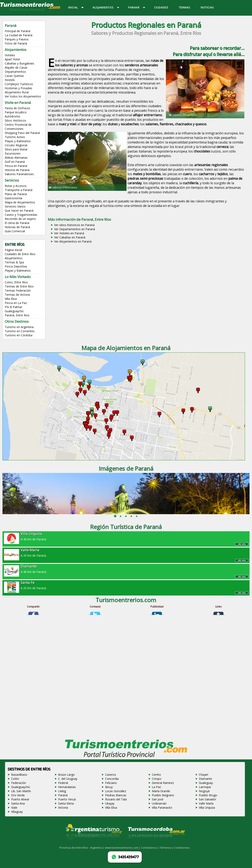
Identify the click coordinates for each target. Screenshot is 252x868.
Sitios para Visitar (16, 149)
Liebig (62, 791)
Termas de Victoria (17, 295)
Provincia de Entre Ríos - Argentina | (82, 848)
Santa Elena (66, 803)
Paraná (63, 795)
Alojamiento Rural (17, 92)
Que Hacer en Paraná (19, 211)
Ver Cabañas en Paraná (70, 237)
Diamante (205, 779)
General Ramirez (163, 783)
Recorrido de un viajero (20, 219)
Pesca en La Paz (16, 303)
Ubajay (110, 803)
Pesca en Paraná (16, 166)
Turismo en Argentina (19, 327)
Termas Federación (18, 290)
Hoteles (10, 55)
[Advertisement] (146, 277)
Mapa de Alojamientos (20, 202)
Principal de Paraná (18, 31)
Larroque (205, 787)
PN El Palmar (13, 307)
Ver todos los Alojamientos (23, 96)
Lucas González (116, 791)
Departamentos (15, 72)
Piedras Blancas (116, 795)
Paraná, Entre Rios (17, 315)
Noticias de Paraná (17, 227)
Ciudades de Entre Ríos (20, 254)
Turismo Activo (15, 137)
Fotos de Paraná (16, 43)
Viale (14, 808)
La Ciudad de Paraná (19, 35)
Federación (19, 783)
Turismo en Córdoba (19, 335)
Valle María (206, 803)
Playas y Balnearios (18, 141)
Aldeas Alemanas (16, 158)
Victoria (63, 808)
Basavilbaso (19, 775)
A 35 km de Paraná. (126, 552)
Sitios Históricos (15, 120)
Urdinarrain (159, 803)
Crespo (157, 779)
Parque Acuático (16, 112)
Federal (63, 783)
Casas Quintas (14, 76)
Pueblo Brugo (208, 795)
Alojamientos (14, 258)
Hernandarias (67, 787)
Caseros (111, 775)
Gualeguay (206, 783)
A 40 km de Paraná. (126, 536)
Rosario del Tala (116, 799)
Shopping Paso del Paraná (22, 133)
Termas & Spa (14, 262)
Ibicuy (109, 787)
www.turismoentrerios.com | (123, 848)
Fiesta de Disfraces (18, 108)
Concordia (112, 779)
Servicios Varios (15, 206)
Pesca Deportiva (16, 266)
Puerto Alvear (20, 799)
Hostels (10, 80)
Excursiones (13, 153)
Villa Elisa (11, 299)
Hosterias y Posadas (18, 88)
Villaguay (17, 812)
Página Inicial (13, 250)
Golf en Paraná (15, 162)
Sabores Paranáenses (19, 174)
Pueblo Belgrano (163, 795)
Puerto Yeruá (67, 799)
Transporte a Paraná (19, 190)
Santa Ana (18, 803)
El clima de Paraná (17, 223)
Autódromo (12, 116)
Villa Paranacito (162, 808)
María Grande (161, 791)
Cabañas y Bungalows (19, 63)
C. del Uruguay (68, 779)
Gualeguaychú (14, 311)
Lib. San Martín (21, 791)
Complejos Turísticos (19, 84)
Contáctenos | (150, 848)
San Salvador (207, 799)
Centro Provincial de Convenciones (18, 127)
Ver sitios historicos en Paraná (74, 225)
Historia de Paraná (17, 170)
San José (158, 799)
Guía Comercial (15, 231)
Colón (15, 779)
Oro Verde (18, 795)
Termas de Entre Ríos (19, 286)
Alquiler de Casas (16, 67)
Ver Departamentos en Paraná (75, 229)
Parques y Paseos (17, 39)
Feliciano (111, 783)
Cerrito (156, 775)
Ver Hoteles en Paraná (69, 233)
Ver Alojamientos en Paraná (73, 241)
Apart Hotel (12, 59)
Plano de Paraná (16, 194)
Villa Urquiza (207, 808)
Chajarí (203, 775)
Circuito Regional (16, 145)
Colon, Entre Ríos (16, 282)
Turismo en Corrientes (20, 331)
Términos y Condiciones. (175, 848)
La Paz (156, 787)
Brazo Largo (66, 775)
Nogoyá (204, 791)
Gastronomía (13, 198)
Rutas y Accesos (16, 186)
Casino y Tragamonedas (21, 215)
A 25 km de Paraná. (126, 585)
